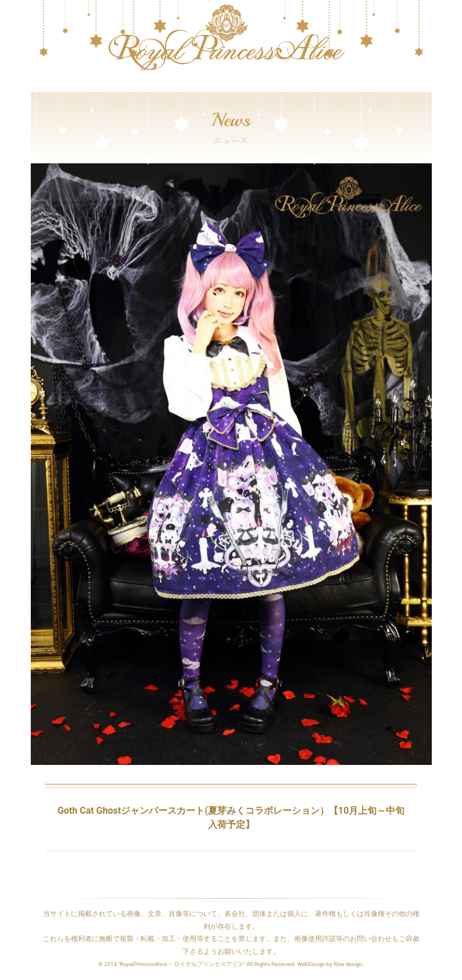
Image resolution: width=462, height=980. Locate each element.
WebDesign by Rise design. (330, 964)
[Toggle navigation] (38, 86)
